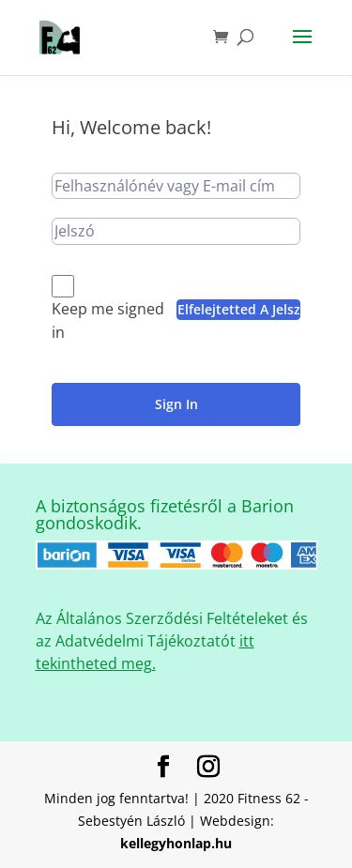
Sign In (176, 404)
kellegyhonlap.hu (176, 843)
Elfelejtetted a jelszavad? (239, 309)
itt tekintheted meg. (145, 652)
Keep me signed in (108, 321)
